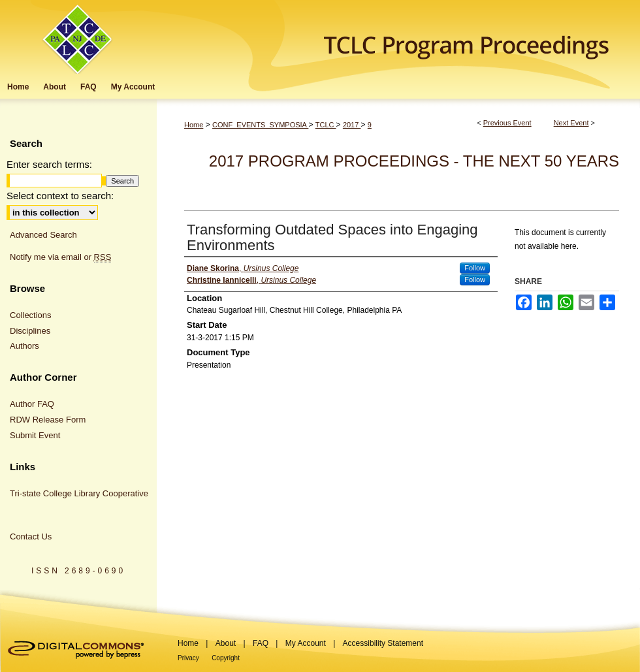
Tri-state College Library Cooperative (79, 493)
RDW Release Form (48, 420)
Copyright (226, 658)
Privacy (188, 658)
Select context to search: (60, 196)
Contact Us (31, 536)
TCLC (326, 125)
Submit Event (35, 435)
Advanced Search (43, 235)
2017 (352, 125)
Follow (475, 268)
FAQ (261, 643)
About (226, 643)
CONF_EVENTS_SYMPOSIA (260, 125)
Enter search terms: (49, 164)
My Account (306, 643)
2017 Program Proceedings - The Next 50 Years (414, 161)
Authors (24, 346)
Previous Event (507, 123)
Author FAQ (32, 404)
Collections (31, 315)
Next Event (571, 123)
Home (194, 125)
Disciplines (30, 331)
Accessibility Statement (383, 643)
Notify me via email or (60, 257)
